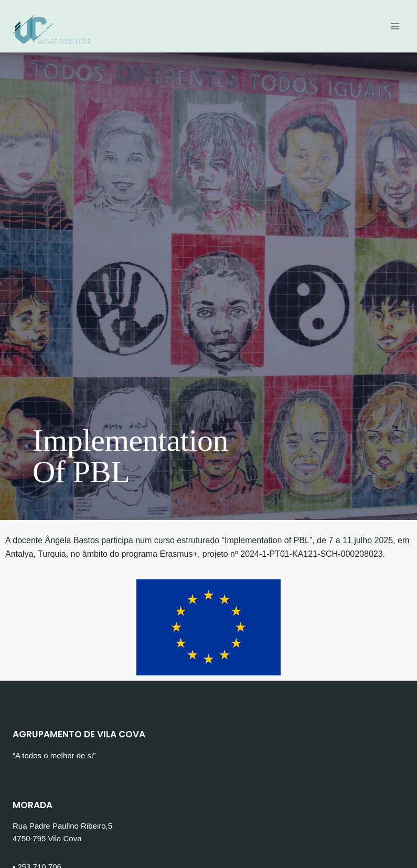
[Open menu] (395, 26)
